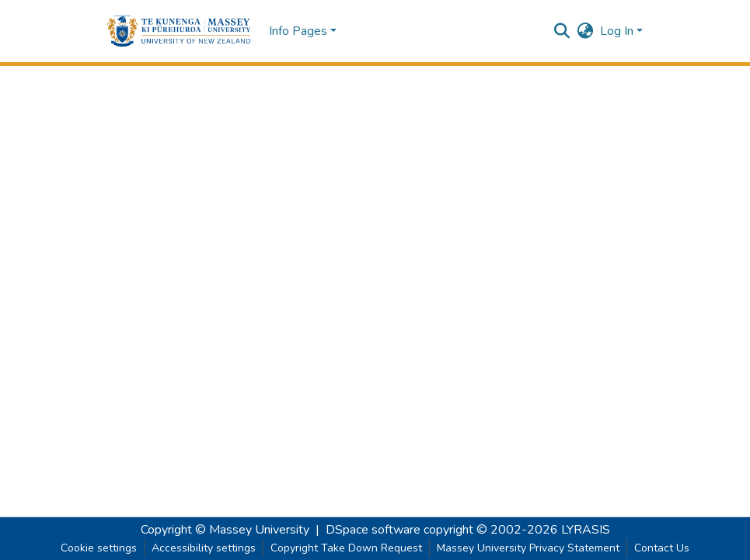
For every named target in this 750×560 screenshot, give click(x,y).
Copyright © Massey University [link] (225, 530)
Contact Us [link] (662, 548)
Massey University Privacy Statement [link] (528, 548)
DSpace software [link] (373, 530)
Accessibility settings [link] (204, 548)
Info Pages (298, 31)
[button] (179, 31)
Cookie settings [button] (99, 548)
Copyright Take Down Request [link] (346, 548)
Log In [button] (618, 31)
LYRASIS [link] (586, 530)
